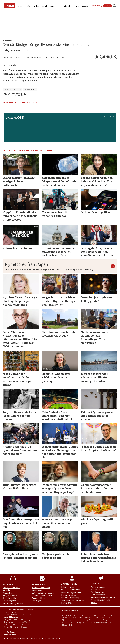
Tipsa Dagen (37, 590)
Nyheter (20, 6)
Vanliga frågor (8, 593)
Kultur (52, 6)
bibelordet (30, 89)
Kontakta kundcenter (11, 588)
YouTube (45, 638)
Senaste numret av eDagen (73, 600)
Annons (85, 6)
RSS (66, 638)
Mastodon (60, 638)
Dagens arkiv (67, 603)
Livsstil (67, 6)
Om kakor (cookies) (11, 601)
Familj (45, 6)
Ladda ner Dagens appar (71, 592)
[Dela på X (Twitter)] (100, 57)
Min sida (6, 590)
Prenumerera (96, 6)
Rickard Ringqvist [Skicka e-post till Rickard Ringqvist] (11, 617)
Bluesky (52, 638)
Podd (59, 6)
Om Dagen (36, 601)
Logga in (108, 6)
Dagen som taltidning (70, 598)
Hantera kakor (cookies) (13, 603)
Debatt (37, 6)
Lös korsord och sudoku (42, 596)
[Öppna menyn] (114, 6)
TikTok (39, 638)
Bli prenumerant (68, 587)
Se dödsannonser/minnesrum (103, 597)
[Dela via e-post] (108, 57)
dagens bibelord (12, 89)
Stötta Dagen (9, 632)
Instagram (22, 638)
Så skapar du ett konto (71, 590)
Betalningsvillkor (10, 598)
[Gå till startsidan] (10, 6)
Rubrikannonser (97, 592)
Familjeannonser (98, 595)
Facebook (14, 638)
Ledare (29, 6)
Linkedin (32, 638)
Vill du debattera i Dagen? (43, 593)
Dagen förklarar (39, 598)
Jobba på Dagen (10, 634)
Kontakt (76, 6)
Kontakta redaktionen (41, 588)
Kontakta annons (98, 587)
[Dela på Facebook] (97, 57)
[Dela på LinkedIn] (104, 57)
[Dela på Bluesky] (115, 57)
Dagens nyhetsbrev (69, 595)
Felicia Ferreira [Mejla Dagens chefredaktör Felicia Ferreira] (10, 612)
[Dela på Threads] (112, 57)
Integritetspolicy (10, 596)
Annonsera (95, 589)
